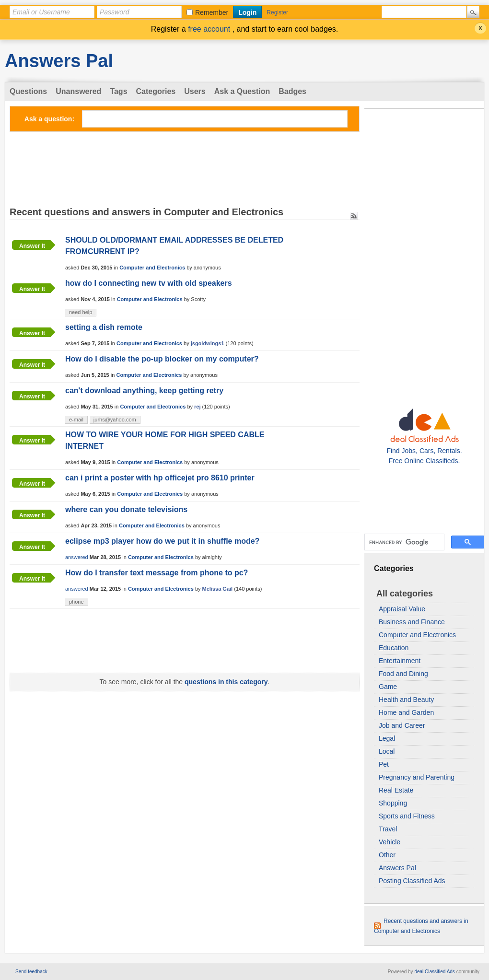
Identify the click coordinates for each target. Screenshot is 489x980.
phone (76, 602)
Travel (388, 829)
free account (210, 29)
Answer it (32, 246)
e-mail (76, 420)
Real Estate (396, 790)
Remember (212, 12)
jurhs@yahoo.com (115, 420)
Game (388, 687)
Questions (28, 91)
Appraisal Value (402, 609)
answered (77, 557)
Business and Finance (412, 622)
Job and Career (402, 725)
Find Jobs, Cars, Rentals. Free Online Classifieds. (424, 451)
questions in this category (226, 682)
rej (197, 407)
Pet (384, 764)
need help (81, 312)
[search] (403, 542)
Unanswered (78, 91)
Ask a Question (242, 91)
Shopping (393, 803)
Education (394, 648)
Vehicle (390, 842)
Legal (387, 738)
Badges (292, 91)
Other (387, 855)
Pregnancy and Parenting (417, 777)
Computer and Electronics (417, 635)
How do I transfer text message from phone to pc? (157, 573)
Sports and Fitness (407, 816)
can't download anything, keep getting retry (144, 391)
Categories (156, 91)
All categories (405, 594)
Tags (118, 91)
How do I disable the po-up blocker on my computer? (162, 359)
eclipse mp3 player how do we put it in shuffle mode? (162, 541)
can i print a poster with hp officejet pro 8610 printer (160, 478)
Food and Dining (403, 674)
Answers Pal (59, 61)
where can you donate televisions (126, 509)
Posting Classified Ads (412, 881)
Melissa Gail (218, 589)
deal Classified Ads (435, 972)
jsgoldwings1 (208, 343)
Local (387, 751)
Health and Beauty (406, 700)
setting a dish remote (104, 327)
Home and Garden (406, 712)
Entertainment (400, 661)
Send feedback (31, 972)
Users (195, 91)
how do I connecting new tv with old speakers (149, 283)
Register (277, 12)
